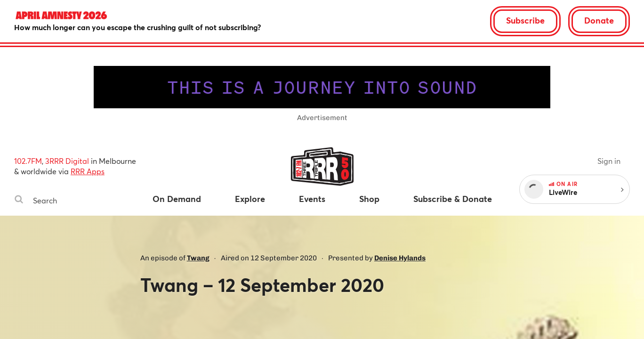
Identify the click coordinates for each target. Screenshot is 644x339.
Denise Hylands (400, 258)
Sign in (609, 161)
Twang (198, 258)
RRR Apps (88, 171)
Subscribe (525, 20)
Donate (599, 20)
